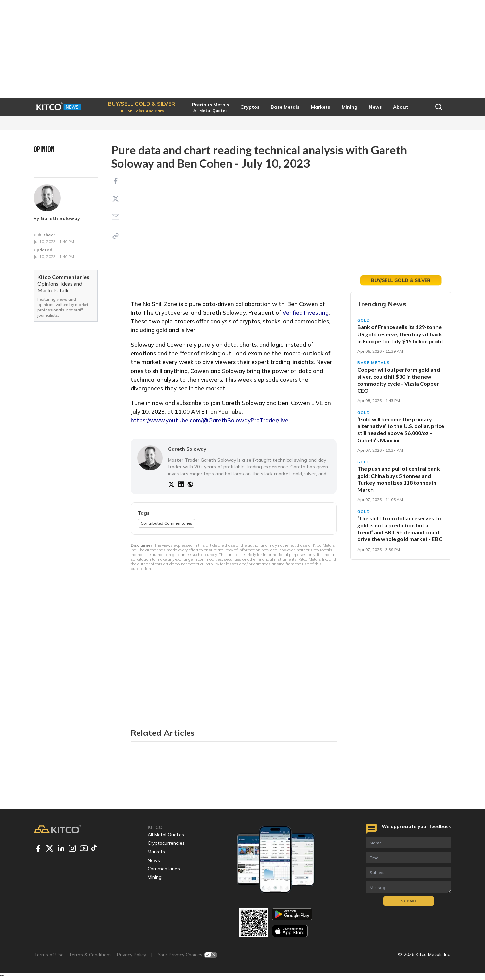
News (154, 860)
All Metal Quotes (166, 835)
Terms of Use (49, 955)
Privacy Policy (132, 955)
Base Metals (374, 363)
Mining (155, 877)
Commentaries (164, 869)
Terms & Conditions (90, 955)
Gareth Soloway (60, 218)
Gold (364, 320)
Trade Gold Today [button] (401, 280)
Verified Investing (305, 312)
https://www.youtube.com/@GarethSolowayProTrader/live (209, 420)
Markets (156, 852)
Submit (409, 901)
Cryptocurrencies (166, 843)
